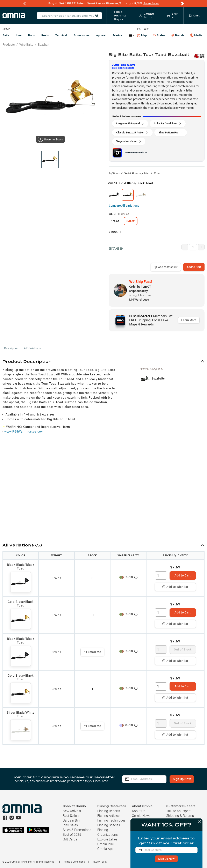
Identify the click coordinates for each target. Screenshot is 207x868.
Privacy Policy (99, 862)
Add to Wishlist (166, 267)
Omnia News (141, 816)
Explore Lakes (107, 839)
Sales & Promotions (77, 830)
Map (142, 35)
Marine (118, 35)
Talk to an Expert (178, 811)
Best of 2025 (72, 835)
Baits (6, 35)
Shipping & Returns (180, 816)
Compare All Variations (124, 206)
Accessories (82, 35)
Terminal (61, 35)
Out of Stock (183, 649)
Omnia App (105, 849)
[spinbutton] (161, 575)
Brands (178, 35)
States (159, 35)
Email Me (92, 652)
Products (9, 45)
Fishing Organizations (108, 832)
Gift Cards (70, 839)
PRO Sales (70, 825)
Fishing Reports (109, 811)
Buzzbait (44, 45)
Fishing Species (109, 825)
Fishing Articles (108, 816)
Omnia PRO (106, 844)
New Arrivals (72, 811)
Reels (45, 35)
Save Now (151, 3)
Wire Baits (26, 45)
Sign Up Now (166, 859)
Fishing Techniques (111, 820)
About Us (139, 811)
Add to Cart (194, 267)
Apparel (101, 35)
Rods (31, 35)
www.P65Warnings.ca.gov (23, 432)
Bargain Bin (71, 820)
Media (196, 35)
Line (19, 35)
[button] (103, 361)
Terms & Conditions (74, 862)
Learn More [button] (189, 320)
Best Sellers (71, 816)
